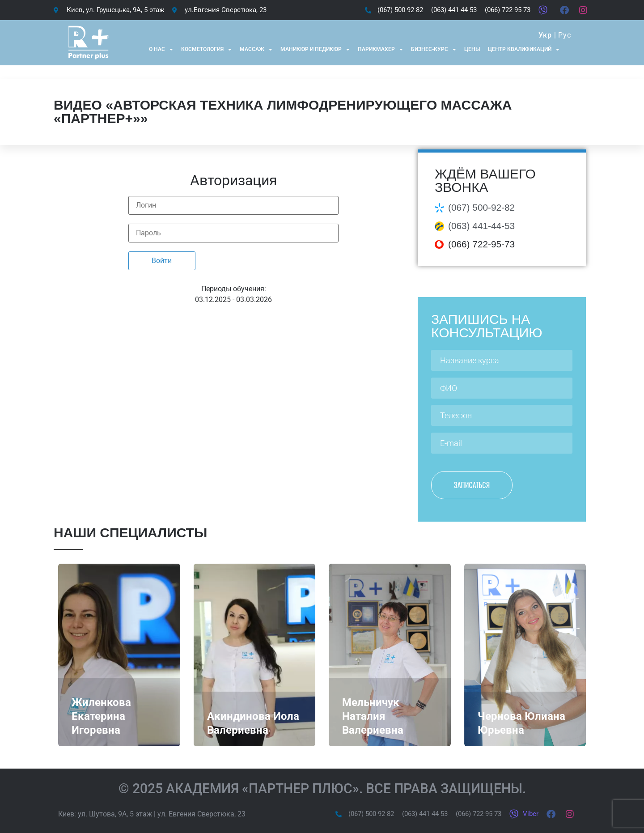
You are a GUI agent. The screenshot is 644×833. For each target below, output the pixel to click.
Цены (472, 49)
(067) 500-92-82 (481, 207)
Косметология (206, 50)
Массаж (256, 50)
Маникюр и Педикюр (315, 50)
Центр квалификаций (524, 50)
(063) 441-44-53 (481, 226)
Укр (545, 35)
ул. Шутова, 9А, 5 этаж (115, 814)
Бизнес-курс (434, 50)
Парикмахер (380, 50)
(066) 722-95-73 (481, 244)
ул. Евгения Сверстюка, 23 (201, 814)
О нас (161, 50)
